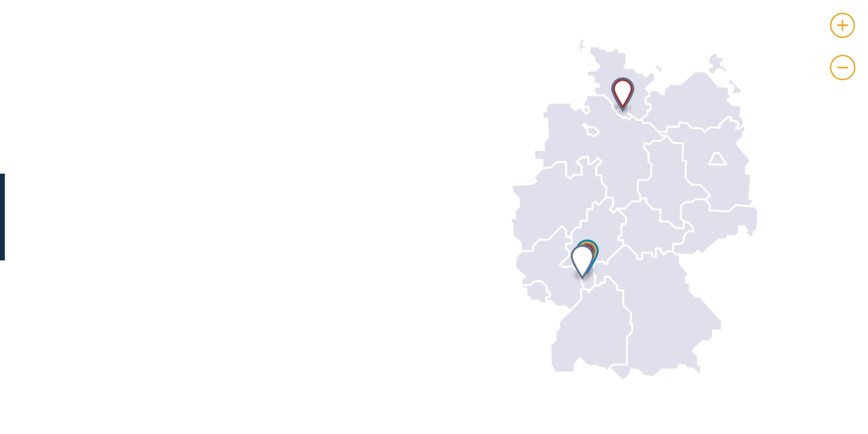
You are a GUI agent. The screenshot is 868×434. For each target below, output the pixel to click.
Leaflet (855, 429)
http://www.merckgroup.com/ (191, 319)
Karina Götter (149, 218)
